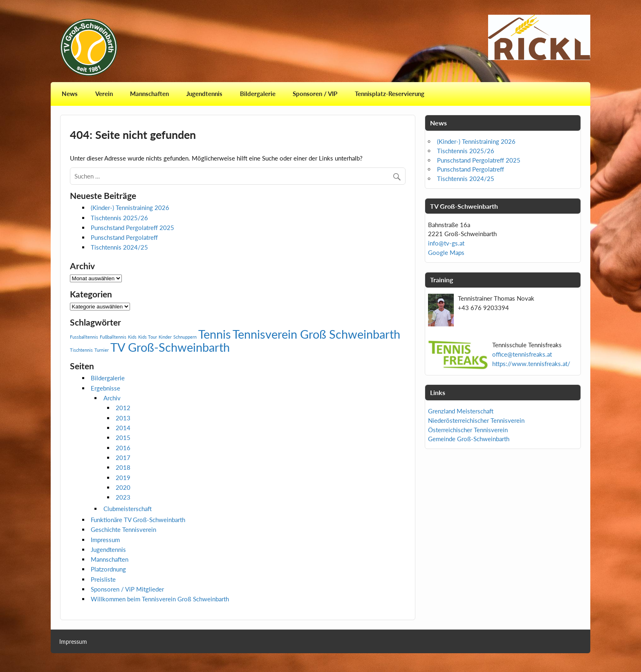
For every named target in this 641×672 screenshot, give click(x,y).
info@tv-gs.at (446, 243)
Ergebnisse (105, 388)
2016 (123, 448)
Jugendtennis (204, 94)
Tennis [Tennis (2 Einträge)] (215, 334)
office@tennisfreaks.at (522, 354)
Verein (104, 94)
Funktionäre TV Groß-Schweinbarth (138, 520)
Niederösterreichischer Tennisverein (476, 420)
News (70, 94)
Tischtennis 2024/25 (119, 247)
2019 (123, 478)
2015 (123, 438)
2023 (123, 497)
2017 (123, 458)
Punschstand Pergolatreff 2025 (132, 228)
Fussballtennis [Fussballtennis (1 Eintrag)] (84, 337)
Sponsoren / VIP (315, 94)
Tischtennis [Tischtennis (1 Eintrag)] (81, 350)
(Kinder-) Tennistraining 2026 (130, 208)
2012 (123, 408)
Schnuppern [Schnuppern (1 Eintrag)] (185, 337)
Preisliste (103, 579)
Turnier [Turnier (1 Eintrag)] (102, 350)
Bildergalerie (258, 94)
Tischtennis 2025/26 (119, 218)
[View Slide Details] (539, 37)
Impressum (105, 540)
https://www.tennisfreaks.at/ (531, 364)
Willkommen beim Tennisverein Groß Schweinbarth (160, 599)
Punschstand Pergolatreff (124, 237)
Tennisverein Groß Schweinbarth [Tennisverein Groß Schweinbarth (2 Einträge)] (316, 334)
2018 (123, 467)
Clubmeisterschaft (128, 509)
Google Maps (446, 252)
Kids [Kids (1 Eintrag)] (132, 337)
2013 (123, 418)
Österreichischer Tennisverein (468, 430)
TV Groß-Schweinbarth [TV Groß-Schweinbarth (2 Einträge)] (170, 347)
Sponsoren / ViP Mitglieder (127, 589)
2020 (123, 487)
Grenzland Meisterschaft (461, 411)
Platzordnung (108, 569)
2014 (123, 428)
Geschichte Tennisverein (123, 529)
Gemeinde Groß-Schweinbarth (469, 439)
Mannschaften (149, 94)
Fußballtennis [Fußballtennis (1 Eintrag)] (113, 337)
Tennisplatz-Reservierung (390, 94)
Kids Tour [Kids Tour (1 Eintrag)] (148, 337)
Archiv (112, 398)
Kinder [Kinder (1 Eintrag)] (165, 337)
